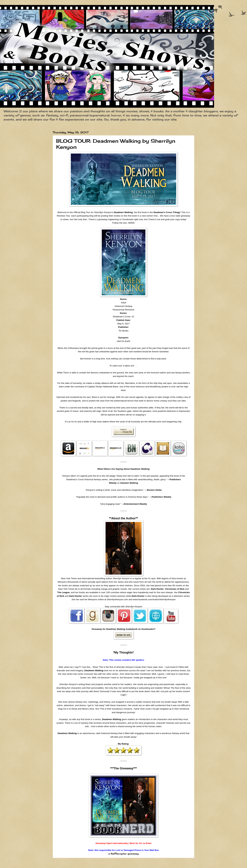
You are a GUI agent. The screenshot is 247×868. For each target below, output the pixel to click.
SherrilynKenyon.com (117, 599)
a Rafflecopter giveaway (123, 854)
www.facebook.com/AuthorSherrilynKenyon (154, 599)
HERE (131, 223)
